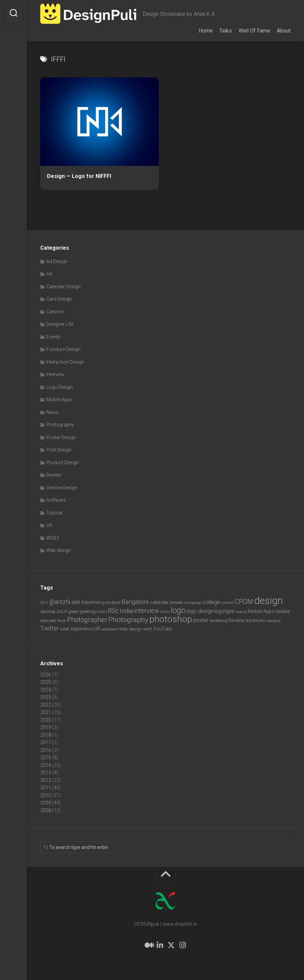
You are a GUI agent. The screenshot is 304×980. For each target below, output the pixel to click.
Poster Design (61, 437)
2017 (46, 742)
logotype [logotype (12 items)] (224, 611)
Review (54, 475)
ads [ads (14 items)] (76, 602)
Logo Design (60, 387)
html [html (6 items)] (103, 612)
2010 (46, 795)
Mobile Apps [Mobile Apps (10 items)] (261, 611)
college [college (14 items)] (211, 602)
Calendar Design (63, 287)
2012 (46, 780)
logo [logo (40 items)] (178, 610)
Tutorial (54, 513)
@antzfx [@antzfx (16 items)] (60, 602)
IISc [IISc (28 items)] (113, 611)
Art (49, 274)
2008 (46, 810)
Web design (59, 550)
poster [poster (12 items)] (201, 620)
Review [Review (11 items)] (236, 620)
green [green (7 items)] (73, 611)
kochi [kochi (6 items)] (165, 612)
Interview (56, 374)
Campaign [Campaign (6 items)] (193, 603)
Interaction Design (65, 362)
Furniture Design (63, 349)
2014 (46, 765)
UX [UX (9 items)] (97, 629)
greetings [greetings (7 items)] (88, 611)
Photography (60, 425)
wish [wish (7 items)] (148, 629)
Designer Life (60, 324)
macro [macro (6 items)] (241, 612)
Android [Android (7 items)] (113, 602)
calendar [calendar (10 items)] (159, 602)
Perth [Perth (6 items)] (62, 621)
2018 (46, 735)
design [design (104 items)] (268, 601)
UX (49, 525)
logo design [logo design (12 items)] (200, 611)
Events (53, 337)
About (284, 31)
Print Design (59, 450)
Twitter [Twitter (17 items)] (50, 628)
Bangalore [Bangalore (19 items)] (135, 602)
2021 (46, 712)
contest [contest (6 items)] (227, 603)
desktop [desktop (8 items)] (48, 611)
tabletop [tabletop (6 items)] (274, 621)
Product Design (63, 463)
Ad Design (57, 261)
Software (56, 500)
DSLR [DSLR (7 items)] (62, 611)
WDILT (53, 538)
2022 (46, 705)
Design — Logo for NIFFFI (79, 176)
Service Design (62, 488)
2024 (46, 690)
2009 (46, 803)
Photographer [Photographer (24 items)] (87, 620)
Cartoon (55, 312)
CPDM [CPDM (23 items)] (244, 602)
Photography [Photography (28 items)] (128, 620)
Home (206, 31)
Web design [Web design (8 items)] (131, 629)
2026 (46, 675)
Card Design (59, 299)
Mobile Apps (59, 400)
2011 (46, 788)
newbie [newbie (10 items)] (283, 611)
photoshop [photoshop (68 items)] (171, 619)
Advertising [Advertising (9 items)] (93, 602)
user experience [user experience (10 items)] (77, 629)
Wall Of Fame (254, 31)
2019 (46, 727)
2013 (46, 773)
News (52, 412)
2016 (46, 750)
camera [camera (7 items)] (176, 602)
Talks (226, 31)
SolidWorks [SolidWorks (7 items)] (256, 621)
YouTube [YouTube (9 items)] (163, 629)
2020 (46, 720)
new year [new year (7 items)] (48, 621)
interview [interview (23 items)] (147, 611)
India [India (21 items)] (126, 611)
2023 (46, 697)
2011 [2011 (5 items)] (44, 603)
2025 (46, 682)
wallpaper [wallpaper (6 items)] (110, 629)
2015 (46, 757)
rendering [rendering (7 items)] (218, 621)
